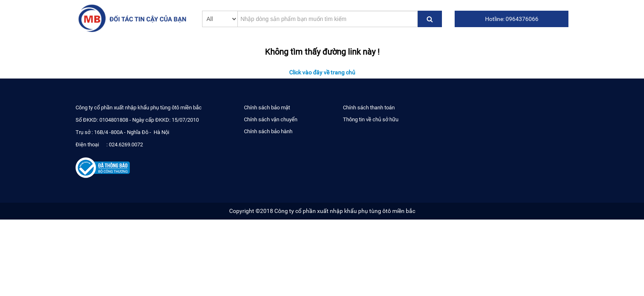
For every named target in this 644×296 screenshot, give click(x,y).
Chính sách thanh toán (369, 108)
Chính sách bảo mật (267, 108)
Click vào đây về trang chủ (322, 72)
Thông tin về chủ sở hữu (371, 119)
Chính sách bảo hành (268, 131)
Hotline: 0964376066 (512, 19)
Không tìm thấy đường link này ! (322, 51)
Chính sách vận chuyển (271, 119)
